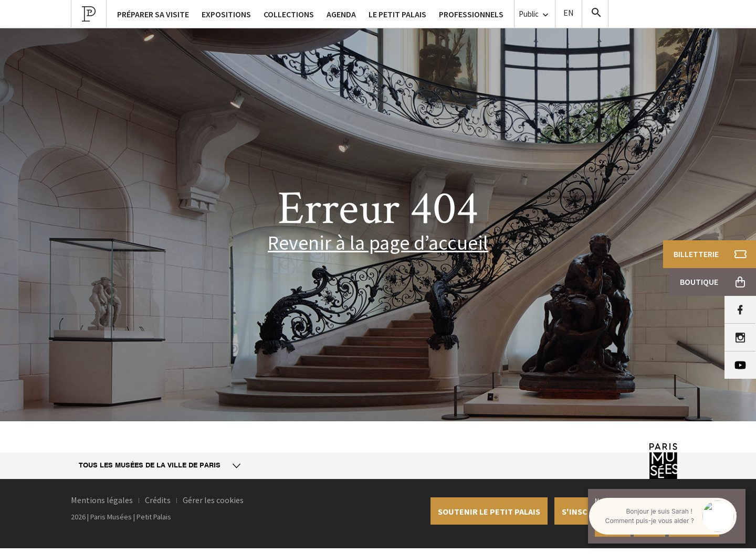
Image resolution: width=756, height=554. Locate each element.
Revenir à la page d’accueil (378, 243)
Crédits (158, 500)
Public (535, 14)
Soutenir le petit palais (489, 512)
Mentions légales (102, 500)
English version (569, 14)
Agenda (341, 14)
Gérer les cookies (213, 500)
